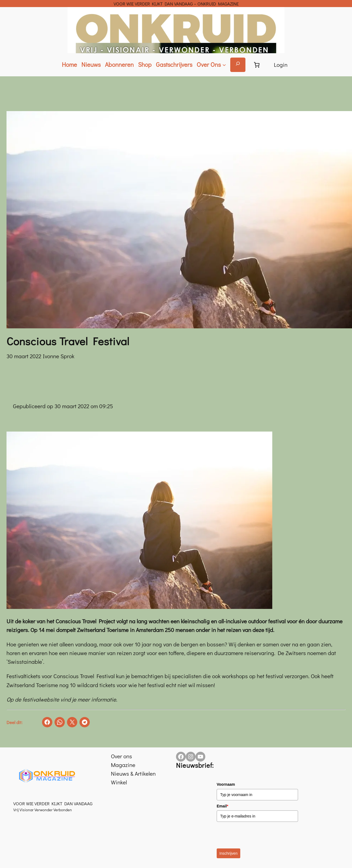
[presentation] (258, 835)
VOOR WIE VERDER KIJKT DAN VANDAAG (53, 803)
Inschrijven (228, 853)
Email (223, 806)
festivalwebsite (41, 699)
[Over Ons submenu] (211, 65)
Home (69, 65)
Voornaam (226, 784)
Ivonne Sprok (59, 356)
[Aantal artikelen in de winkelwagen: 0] (257, 65)
